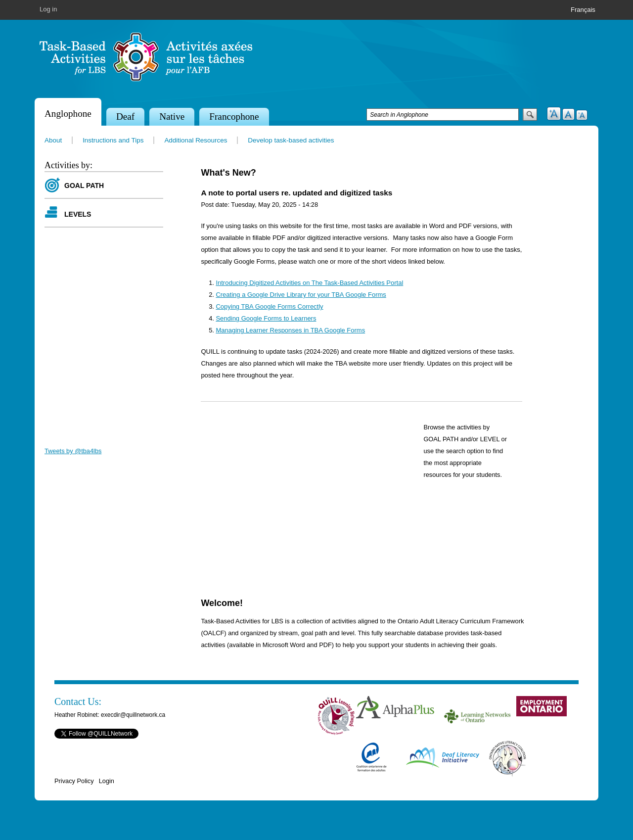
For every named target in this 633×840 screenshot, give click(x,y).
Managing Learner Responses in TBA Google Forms (290, 330)
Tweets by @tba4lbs (73, 451)
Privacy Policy (74, 781)
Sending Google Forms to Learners (266, 318)
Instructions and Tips (113, 140)
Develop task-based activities (291, 140)
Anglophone (68, 114)
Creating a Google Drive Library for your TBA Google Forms (301, 295)
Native (172, 117)
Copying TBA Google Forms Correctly (269, 306)
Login (107, 781)
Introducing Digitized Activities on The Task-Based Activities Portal (309, 283)
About (53, 140)
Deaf (125, 117)
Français (583, 10)
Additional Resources (196, 140)
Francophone (234, 117)
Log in (48, 9)
